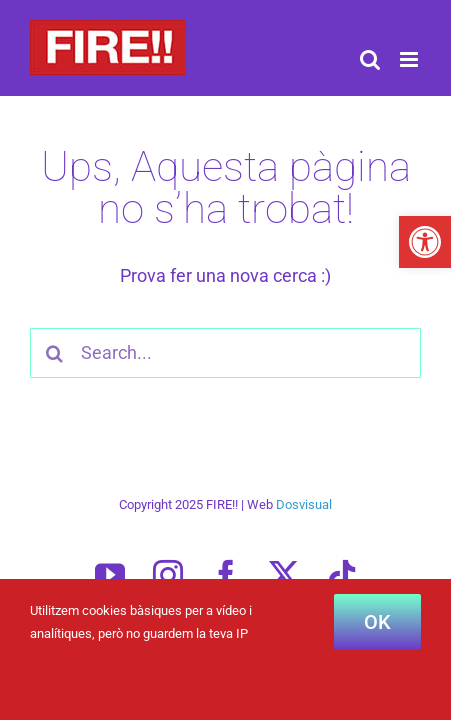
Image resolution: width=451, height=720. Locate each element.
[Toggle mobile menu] (410, 59)
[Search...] (225, 353)
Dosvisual (304, 554)
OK (377, 622)
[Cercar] (55, 353)
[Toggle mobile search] (370, 59)
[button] (425, 242)
